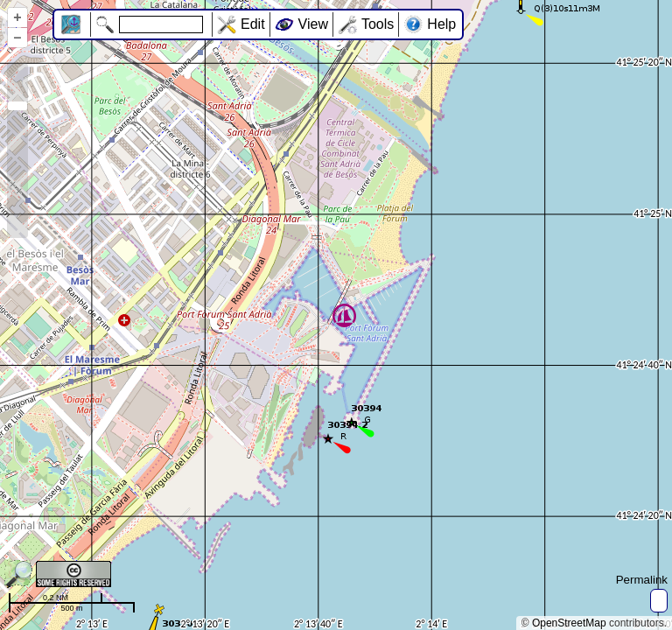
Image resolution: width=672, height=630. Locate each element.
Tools (378, 24)
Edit (253, 24)
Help (441, 24)
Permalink (642, 580)
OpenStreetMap (569, 623)
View (313, 24)
